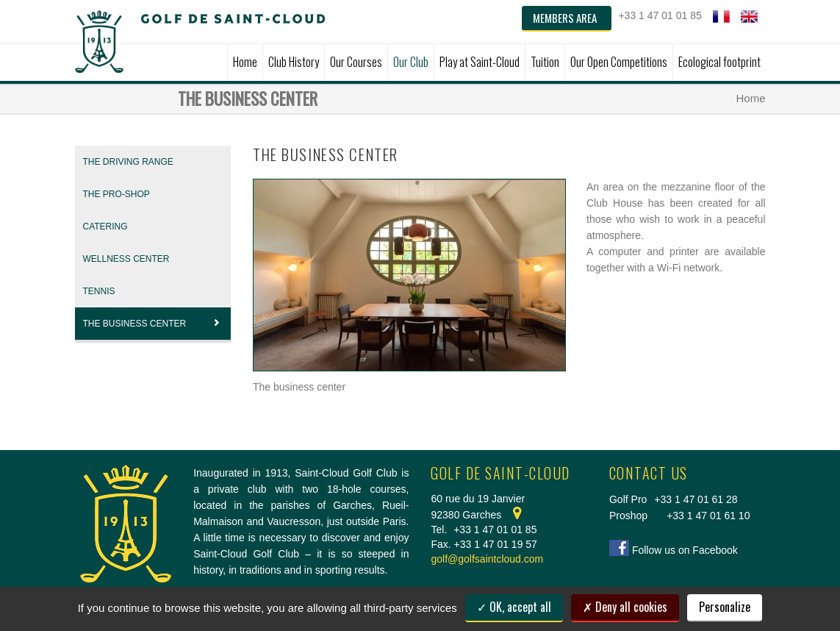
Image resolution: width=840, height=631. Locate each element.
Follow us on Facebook (685, 550)
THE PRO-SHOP (116, 194)
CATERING (105, 227)
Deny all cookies (625, 607)
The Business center (153, 324)
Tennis (99, 291)
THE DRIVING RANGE (128, 162)
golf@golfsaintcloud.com (487, 559)
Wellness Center (126, 259)
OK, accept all (514, 607)
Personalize (725, 607)
